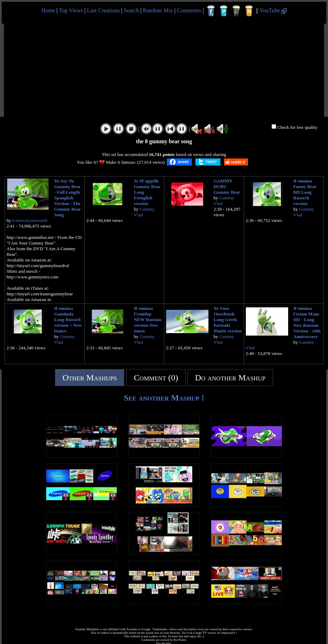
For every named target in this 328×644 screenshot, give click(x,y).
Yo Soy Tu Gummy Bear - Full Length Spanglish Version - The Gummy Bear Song (68, 198)
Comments (189, 10)
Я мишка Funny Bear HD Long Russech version (305, 192)
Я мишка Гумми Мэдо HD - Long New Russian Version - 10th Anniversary (307, 322)
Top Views (71, 10)
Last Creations (104, 10)
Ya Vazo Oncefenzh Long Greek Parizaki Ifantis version (228, 320)
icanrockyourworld (30, 220)
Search (132, 10)
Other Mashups (90, 378)
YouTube (273, 10)
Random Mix (158, 10)
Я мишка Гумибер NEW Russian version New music (148, 320)
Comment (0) (156, 378)
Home (48, 10)
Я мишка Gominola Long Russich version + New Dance (68, 320)
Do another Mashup (230, 378)
